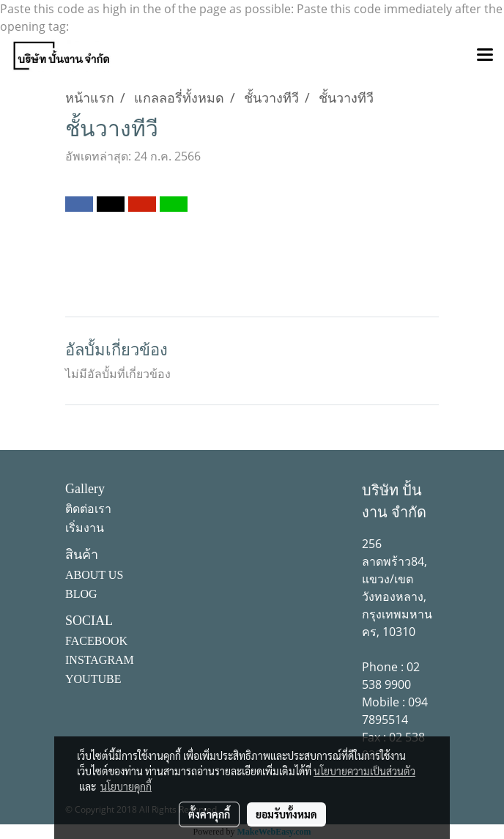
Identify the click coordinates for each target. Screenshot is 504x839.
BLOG (81, 594)
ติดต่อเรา (88, 509)
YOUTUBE (93, 679)
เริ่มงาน (85, 528)
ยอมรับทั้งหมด (286, 814)
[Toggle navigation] (485, 56)
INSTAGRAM (100, 660)
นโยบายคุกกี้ (126, 786)
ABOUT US (94, 575)
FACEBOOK (96, 641)
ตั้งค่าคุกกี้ (209, 814)
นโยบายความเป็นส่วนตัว (364, 771)
